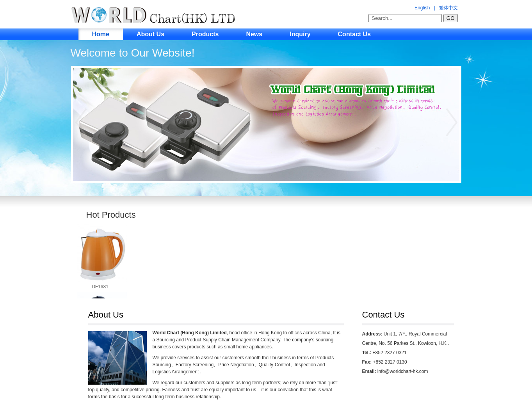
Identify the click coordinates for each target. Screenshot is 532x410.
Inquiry (300, 34)
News (254, 34)
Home (101, 34)
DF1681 (100, 287)
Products (205, 34)
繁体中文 (448, 8)
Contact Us (354, 34)
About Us (150, 34)
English (422, 8)
